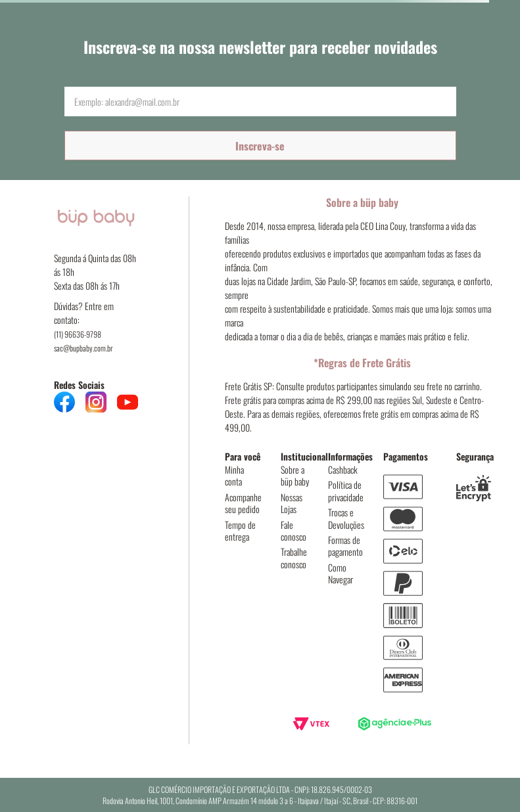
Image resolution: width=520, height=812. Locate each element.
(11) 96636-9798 (78, 334)
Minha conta (234, 475)
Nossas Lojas (292, 503)
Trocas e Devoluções (346, 518)
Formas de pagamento (345, 546)
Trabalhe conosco (294, 557)
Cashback (343, 469)
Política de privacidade (346, 490)
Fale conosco (294, 530)
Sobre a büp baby (295, 475)
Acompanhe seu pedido (243, 503)
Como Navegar (341, 573)
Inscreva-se (260, 146)
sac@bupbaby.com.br (83, 348)
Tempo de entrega (240, 530)
